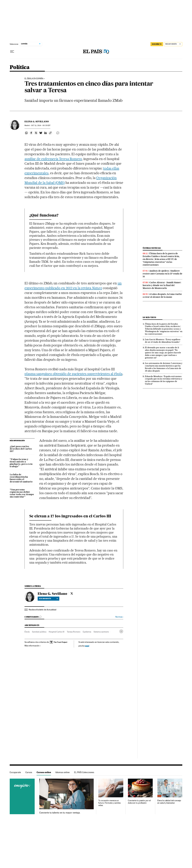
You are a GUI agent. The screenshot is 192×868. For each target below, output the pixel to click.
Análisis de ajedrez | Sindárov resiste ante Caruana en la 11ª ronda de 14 (162, 274)
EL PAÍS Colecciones (84, 772)
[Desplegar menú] (12, 52)
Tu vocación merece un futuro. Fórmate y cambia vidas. (109, 803)
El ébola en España (34, 79)
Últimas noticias (152, 248)
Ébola (27, 632)
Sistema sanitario (101, 632)
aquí (87, 646)
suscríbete (157, 44)
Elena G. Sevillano (37, 122)
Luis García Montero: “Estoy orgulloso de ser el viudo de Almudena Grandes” (163, 341)
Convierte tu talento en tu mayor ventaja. (60, 813)
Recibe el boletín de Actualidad (43, 610)
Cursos (29, 772)
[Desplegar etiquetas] (121, 631)
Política (20, 67)
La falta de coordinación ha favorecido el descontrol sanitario (21, 478)
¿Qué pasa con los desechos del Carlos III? (21, 449)
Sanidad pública (39, 632)
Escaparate (15, 772)
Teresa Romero (74, 632)
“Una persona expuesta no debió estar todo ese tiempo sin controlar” (22, 493)
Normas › (119, 617)
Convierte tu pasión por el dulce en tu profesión (139, 802)
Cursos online (44, 772)
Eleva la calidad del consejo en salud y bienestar (169, 802)
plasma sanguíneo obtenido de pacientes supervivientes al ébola (73, 374)
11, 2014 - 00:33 (41, 125)
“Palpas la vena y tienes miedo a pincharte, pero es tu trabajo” (21, 463)
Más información (33, 646)
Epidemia (87, 632)
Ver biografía (48, 599)
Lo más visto (149, 317)
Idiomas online (63, 772)
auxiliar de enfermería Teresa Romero (53, 159)
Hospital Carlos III (57, 632)
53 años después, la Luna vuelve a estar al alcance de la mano (162, 296)
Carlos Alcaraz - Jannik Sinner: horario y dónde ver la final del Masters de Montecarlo (162, 285)
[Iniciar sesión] (173, 44)
